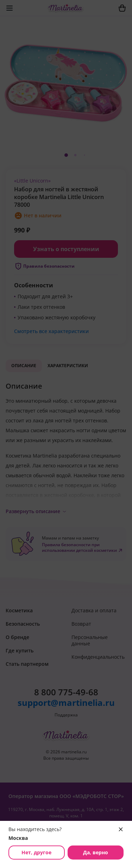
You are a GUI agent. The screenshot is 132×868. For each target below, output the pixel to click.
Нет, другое (36, 852)
